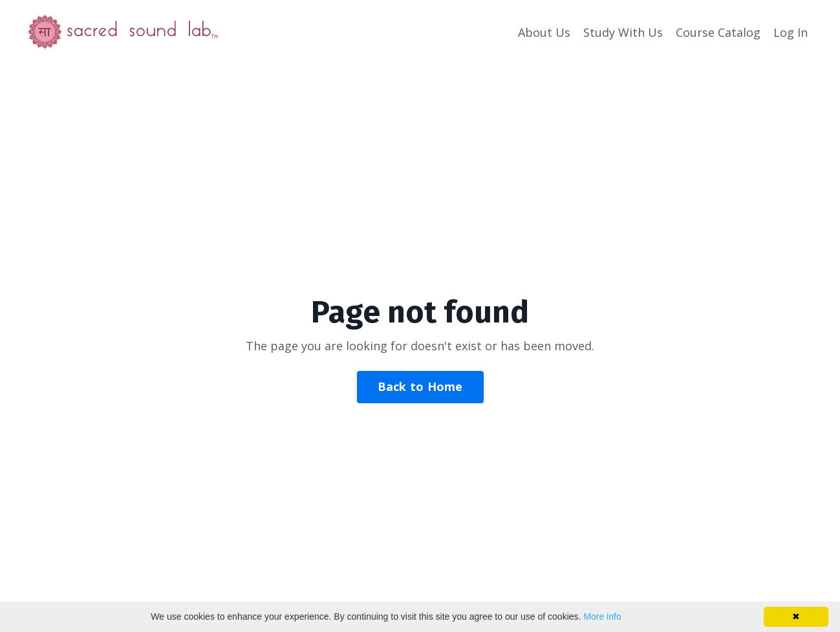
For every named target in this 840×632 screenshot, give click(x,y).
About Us (544, 32)
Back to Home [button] (420, 386)
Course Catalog (718, 32)
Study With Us (623, 32)
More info (602, 616)
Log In (791, 32)
